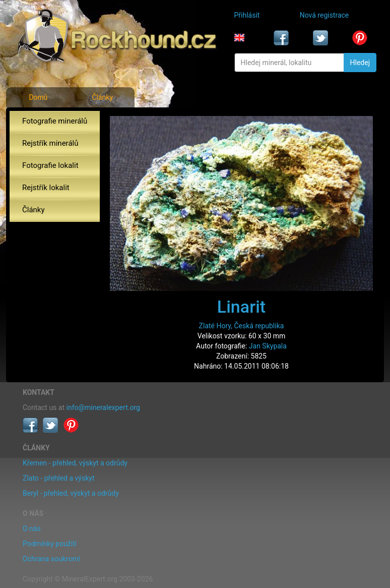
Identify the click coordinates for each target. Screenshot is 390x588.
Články (102, 97)
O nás (32, 528)
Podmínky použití (50, 544)
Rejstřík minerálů (50, 143)
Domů (38, 97)
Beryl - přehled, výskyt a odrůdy (71, 493)
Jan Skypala (268, 346)
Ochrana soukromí (51, 559)
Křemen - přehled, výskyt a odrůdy (75, 463)
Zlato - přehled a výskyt (58, 478)
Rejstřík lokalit (46, 188)
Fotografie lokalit (50, 165)
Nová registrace (324, 15)
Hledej (360, 63)
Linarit (241, 307)
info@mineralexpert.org (103, 407)
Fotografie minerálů (55, 121)
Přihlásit (247, 15)
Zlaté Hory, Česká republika (242, 326)
